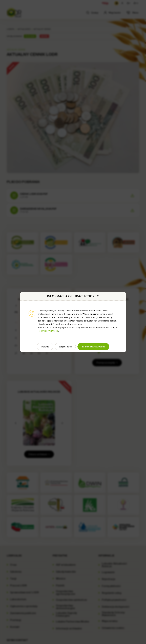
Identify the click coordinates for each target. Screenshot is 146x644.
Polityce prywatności (48, 331)
